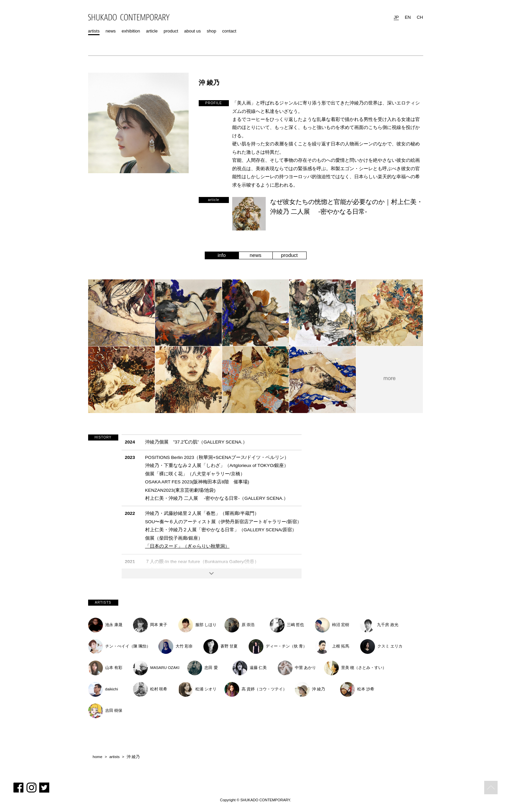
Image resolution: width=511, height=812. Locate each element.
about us (192, 31)
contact (229, 31)
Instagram (31, 788)
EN (408, 17)
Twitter (44, 788)
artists (94, 31)
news (111, 31)
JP (396, 17)
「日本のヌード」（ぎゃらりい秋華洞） (187, 546)
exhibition (131, 31)
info (221, 255)
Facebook (18, 788)
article (152, 31)
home (98, 757)
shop (211, 31)
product (171, 31)
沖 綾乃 (133, 757)
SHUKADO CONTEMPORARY (129, 17)
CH (420, 17)
